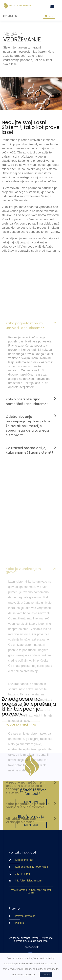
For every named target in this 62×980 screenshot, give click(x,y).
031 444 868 (11, 16)
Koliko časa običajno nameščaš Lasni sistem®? (27, 458)
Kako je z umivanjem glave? (23, 681)
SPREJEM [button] (46, 975)
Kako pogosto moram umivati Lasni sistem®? (25, 382)
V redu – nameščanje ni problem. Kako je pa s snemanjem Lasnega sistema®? (26, 898)
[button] (52, 6)
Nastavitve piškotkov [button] (24, 974)
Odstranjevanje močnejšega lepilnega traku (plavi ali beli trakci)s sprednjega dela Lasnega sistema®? (29, 483)
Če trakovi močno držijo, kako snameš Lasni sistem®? (30, 507)
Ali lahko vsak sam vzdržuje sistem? (22, 931)
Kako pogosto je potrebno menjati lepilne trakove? (28, 916)
